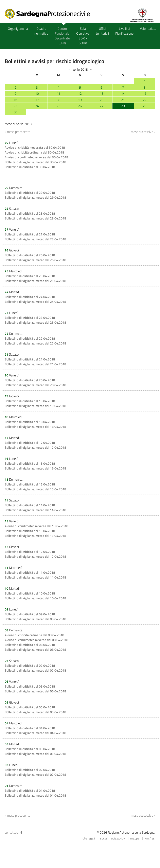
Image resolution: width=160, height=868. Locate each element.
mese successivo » (143, 132)
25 (58, 106)
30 (15, 112)
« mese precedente (17, 132)
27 (102, 106)
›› (91, 70)
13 (102, 93)
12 (80, 93)
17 (37, 100)
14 (123, 93)
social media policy (113, 838)
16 (15, 100)
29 (145, 106)
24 (37, 106)
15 (145, 93)
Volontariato (148, 29)
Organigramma (18, 29)
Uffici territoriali (102, 31)
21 (123, 100)
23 (15, 106)
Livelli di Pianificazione (124, 31)
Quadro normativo (41, 31)
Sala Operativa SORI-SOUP (83, 36)
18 (58, 100)
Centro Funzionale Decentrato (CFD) (62, 36)
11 (58, 93)
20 (102, 100)
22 (145, 100)
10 (37, 93)
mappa (135, 838)
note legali (88, 838)
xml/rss (150, 838)
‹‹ (69, 70)
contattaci (12, 832)
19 (80, 100)
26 (80, 106)
